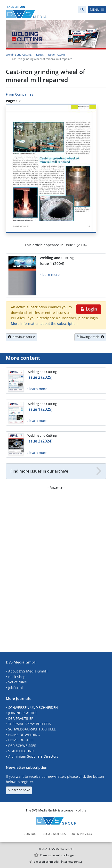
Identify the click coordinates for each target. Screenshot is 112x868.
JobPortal (16, 688)
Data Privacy (82, 834)
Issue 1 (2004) (56, 54)
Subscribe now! (19, 790)
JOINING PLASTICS (23, 713)
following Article (90, 337)
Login (89, 309)
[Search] (82, 10)
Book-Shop (17, 677)
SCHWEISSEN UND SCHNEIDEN (33, 708)
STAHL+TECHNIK (21, 751)
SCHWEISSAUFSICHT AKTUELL (32, 729)
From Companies (20, 94)
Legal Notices (54, 834)
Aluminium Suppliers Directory (33, 756)
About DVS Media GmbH (28, 671)
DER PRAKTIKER (21, 718)
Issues (40, 54)
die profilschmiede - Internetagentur (58, 862)
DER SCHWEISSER (22, 746)
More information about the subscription (44, 323)
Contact (31, 834)
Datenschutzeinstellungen (58, 855)
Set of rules (17, 682)
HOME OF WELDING (24, 735)
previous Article (21, 337)
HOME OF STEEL (21, 740)
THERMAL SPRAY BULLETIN (30, 724)
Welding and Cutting (19, 54)
